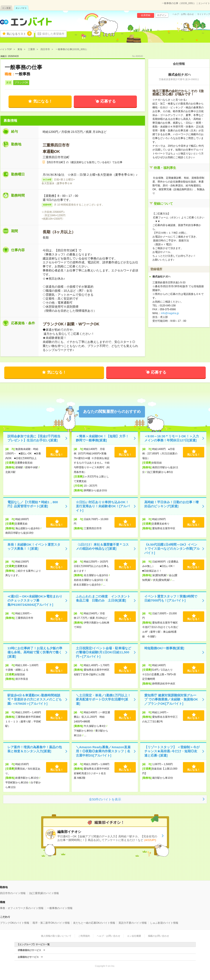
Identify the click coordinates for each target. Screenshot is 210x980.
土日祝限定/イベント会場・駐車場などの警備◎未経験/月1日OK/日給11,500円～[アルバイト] (104, 652)
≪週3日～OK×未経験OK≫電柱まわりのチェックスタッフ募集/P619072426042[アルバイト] (35, 600)
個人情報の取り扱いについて (56, 936)
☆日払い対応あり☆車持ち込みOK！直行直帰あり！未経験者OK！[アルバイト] (103, 506)
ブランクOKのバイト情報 (15, 923)
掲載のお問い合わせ (159, 936)
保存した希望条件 (53, 34)
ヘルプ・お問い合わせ (183, 14)
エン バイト (21, 8)
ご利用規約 (84, 936)
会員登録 (146, 15)
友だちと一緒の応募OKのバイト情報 (94, 923)
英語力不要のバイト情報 (133, 923)
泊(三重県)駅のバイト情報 (44, 893)
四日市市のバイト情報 (13, 893)
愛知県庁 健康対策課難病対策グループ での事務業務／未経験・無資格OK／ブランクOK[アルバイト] (171, 699)
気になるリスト (19, 33)
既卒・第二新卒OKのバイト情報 (51, 923)
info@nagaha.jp (170, 313)
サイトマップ (204, 14)
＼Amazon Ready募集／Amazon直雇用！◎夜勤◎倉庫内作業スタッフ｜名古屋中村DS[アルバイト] (103, 751)
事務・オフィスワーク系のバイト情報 (22, 908)
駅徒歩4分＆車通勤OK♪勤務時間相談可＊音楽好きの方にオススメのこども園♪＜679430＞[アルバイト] (35, 699)
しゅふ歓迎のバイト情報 (164, 923)
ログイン (162, 15)
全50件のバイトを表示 (105, 799)
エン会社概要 (134, 936)
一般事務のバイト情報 (60, 908)
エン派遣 (6, 8)
